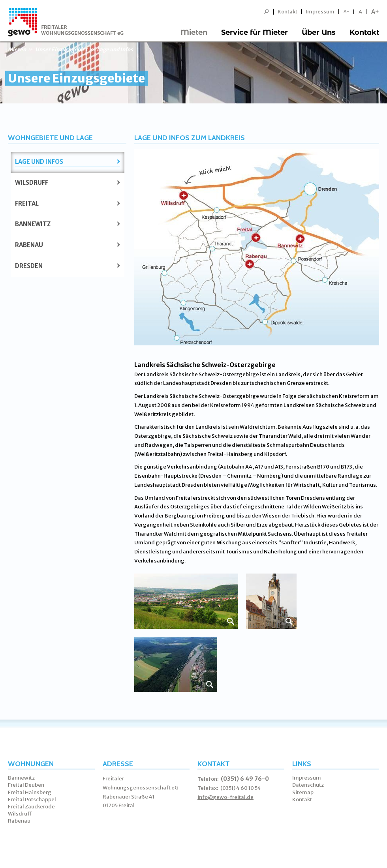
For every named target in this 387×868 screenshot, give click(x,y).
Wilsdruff (32, 183)
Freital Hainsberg (30, 792)
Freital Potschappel (32, 800)
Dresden (29, 266)
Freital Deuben (26, 785)
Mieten (194, 32)
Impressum (320, 12)
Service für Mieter (255, 32)
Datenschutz (308, 785)
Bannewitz (33, 224)
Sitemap (303, 792)
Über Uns (319, 32)
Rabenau (29, 245)
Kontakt (287, 12)
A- (347, 12)
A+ (375, 12)
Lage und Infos (39, 162)
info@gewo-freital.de (225, 797)
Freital (27, 203)
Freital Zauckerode (31, 807)
